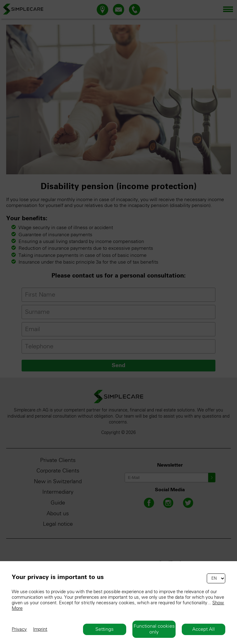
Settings (104, 629)
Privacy (19, 629)
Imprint (40, 629)
